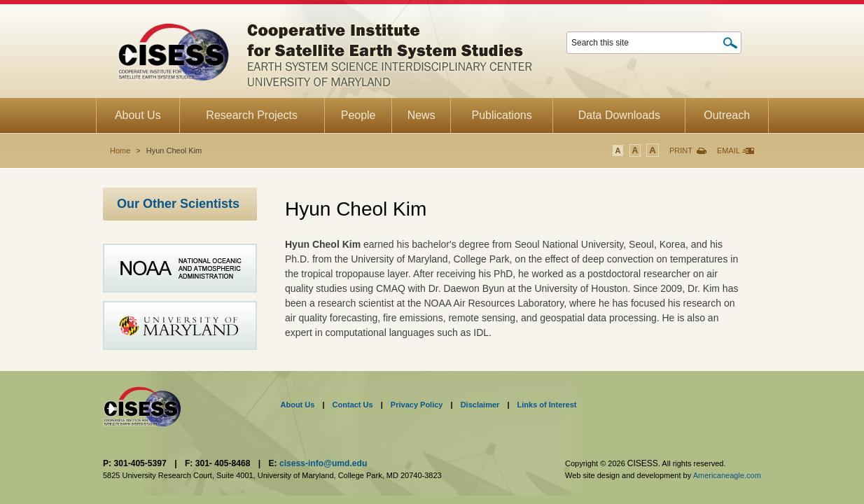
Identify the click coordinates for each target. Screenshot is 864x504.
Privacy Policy (417, 405)
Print (681, 150)
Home (120, 150)
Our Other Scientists (178, 204)
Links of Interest (547, 405)
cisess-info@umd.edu (323, 463)
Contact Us (353, 405)
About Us (298, 405)
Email (729, 150)
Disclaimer (480, 405)
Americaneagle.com (727, 475)
